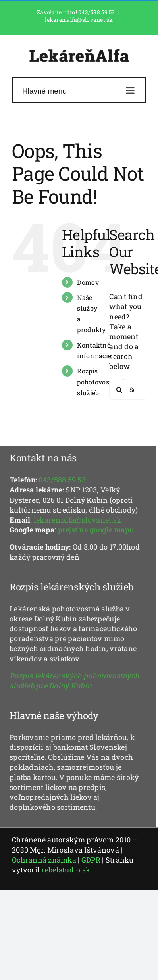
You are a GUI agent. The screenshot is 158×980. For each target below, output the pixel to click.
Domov (88, 282)
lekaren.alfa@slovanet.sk (79, 20)
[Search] (119, 390)
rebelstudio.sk (66, 870)
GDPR (91, 860)
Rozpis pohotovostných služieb (102, 381)
